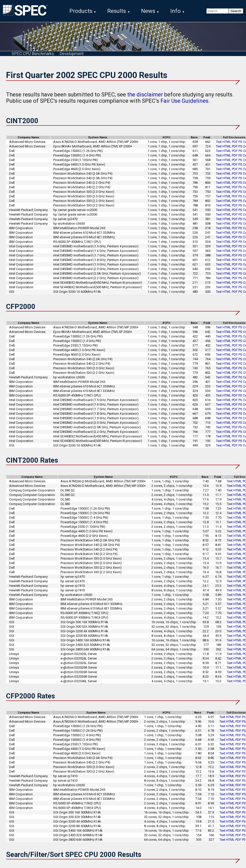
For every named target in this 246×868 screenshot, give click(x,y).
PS (240, 144)
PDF (235, 144)
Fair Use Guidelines (184, 103)
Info (175, 11)
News (148, 11)
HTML (227, 144)
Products (81, 11)
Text (219, 144)
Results (117, 11)
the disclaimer (145, 97)
